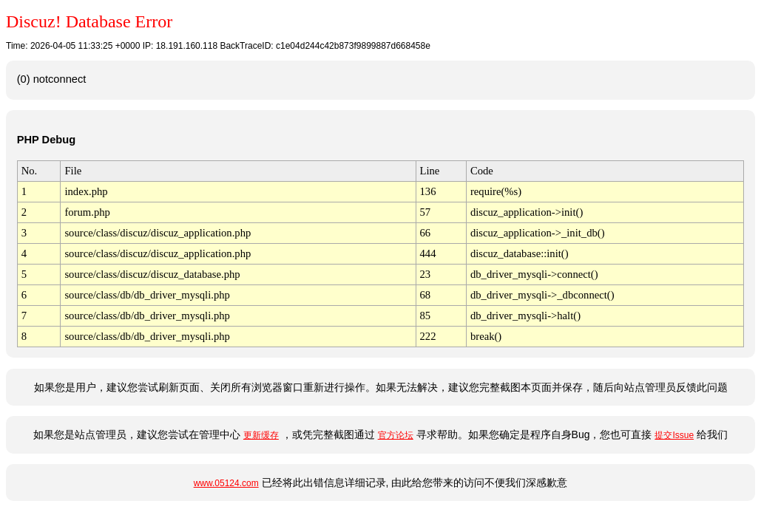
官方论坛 (396, 435)
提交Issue (674, 435)
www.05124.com (226, 483)
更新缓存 (261, 435)
